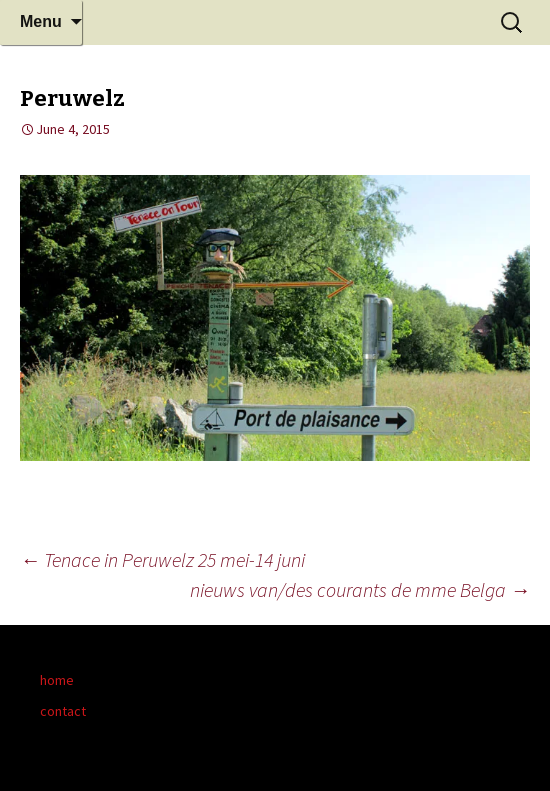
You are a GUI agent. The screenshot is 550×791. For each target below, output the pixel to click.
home (57, 680)
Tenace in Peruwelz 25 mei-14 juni (162, 559)
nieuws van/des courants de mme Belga (360, 589)
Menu (41, 21)
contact (63, 711)
